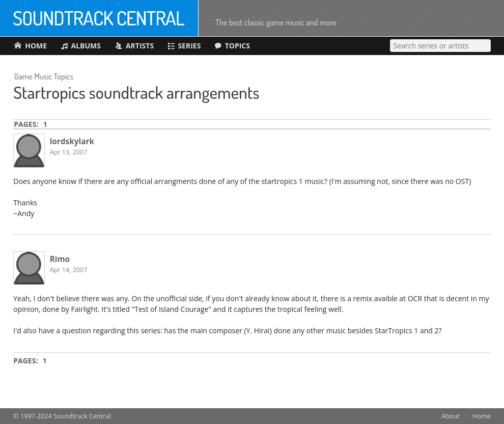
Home (482, 416)
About (450, 416)
